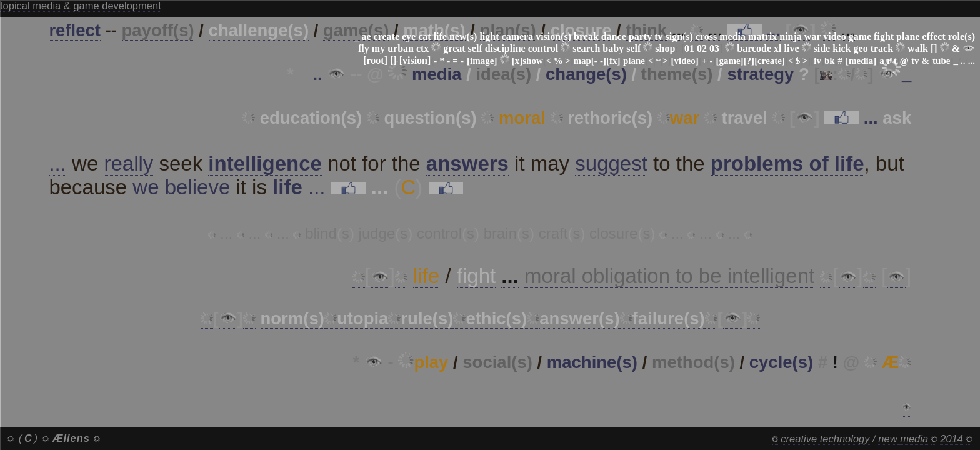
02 (702, 48)
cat (424, 37)
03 (714, 48)
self (475, 48)
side (822, 48)
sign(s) (679, 37)
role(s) (962, 37)
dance (614, 37)
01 (689, 48)
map (582, 61)
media (732, 37)
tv (658, 37)
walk (918, 48)
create (387, 37)
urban (401, 48)
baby (613, 48)
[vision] (415, 60)
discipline (505, 48)
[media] (861, 61)
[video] (685, 61)
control (543, 48)
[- (594, 61)
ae (366, 37)
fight (884, 37)
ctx (422, 48)
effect (933, 37)
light (489, 37)
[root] (375, 60)
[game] (729, 61)
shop (665, 48)
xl (777, 48)
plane (908, 37)
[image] (482, 61)
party (640, 37)
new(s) (463, 37)
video (834, 37)
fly (364, 48)
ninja (791, 37)
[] (934, 48)
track (882, 48)
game (860, 37)
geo (861, 48)
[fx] (613, 61)
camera (518, 37)
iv (817, 61)
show (533, 61)
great (454, 48)
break (586, 37)
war (812, 37)
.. (963, 61)
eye (409, 37)
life (440, 37)
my (378, 48)
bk (830, 61)
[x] (517, 61)
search (586, 48)
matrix (762, 37)
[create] (770, 61)
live (792, 48)
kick (842, 48)
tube (941, 61)
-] (603, 61)
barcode (754, 48)
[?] (749, 61)
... (972, 61)
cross (706, 37)
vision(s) (553, 37)
